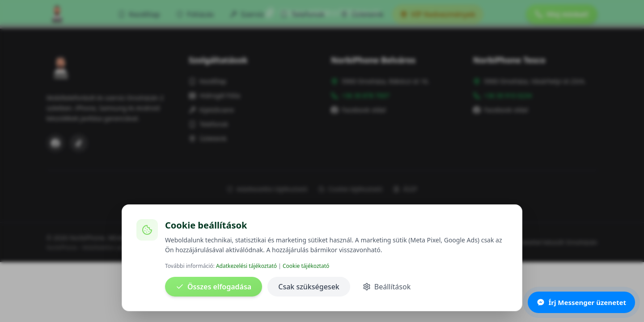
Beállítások (387, 287)
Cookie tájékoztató (306, 266)
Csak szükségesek (309, 287)
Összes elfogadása (214, 287)
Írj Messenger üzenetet (581, 302)
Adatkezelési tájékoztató (246, 266)
